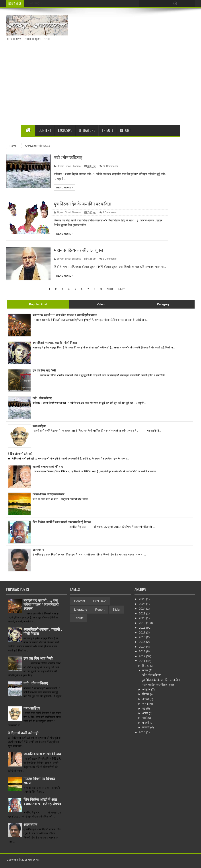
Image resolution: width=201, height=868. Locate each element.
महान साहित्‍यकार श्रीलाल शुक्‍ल (79, 250)
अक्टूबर (147, 689)
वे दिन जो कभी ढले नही (23, 733)
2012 (143, 656)
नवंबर (146, 670)
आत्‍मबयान (30, 825)
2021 (143, 613)
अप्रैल (146, 713)
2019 (143, 623)
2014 (143, 647)
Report (126, 130)
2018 (143, 628)
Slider (117, 610)
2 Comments (109, 212)
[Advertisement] (126, 87)
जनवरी (146, 727)
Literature (87, 130)
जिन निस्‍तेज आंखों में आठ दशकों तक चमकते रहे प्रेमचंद (42, 802)
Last (122, 289)
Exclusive (65, 130)
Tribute (107, 130)
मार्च (145, 718)
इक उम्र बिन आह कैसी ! (39, 658)
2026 (143, 599)
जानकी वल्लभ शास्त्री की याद (42, 754)
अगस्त (146, 699)
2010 (143, 732)
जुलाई (146, 704)
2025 (143, 604)
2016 (143, 637)
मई (144, 709)
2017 (143, 632)
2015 (143, 642)
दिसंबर (146, 666)
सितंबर (146, 694)
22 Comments (110, 166)
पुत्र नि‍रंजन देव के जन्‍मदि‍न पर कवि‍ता (83, 204)
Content (45, 130)
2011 (143, 661)
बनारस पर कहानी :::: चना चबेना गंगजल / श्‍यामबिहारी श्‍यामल (41, 605)
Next (110, 289)
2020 (143, 618)
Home (13, 146)
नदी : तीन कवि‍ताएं (68, 157)
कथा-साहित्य (32, 708)
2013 (143, 651)
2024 (143, 609)
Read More (64, 188)
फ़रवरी (146, 723)
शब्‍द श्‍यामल (34, 860)
